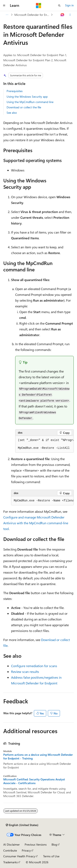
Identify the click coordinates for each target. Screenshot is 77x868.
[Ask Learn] (63, 15)
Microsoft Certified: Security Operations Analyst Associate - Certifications (34, 781)
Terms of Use (51, 856)
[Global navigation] (4, 6)
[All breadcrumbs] (7, 15)
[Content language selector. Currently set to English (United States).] (22, 825)
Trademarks (10, 862)
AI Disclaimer (11, 844)
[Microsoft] (39, 6)
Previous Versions (36, 844)
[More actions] (70, 15)
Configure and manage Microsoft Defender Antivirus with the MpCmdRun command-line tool (36, 523)
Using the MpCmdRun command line (30, 102)
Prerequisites (15, 91)
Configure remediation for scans (34, 666)
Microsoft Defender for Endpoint (32, 15)
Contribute (10, 850)
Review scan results (25, 672)
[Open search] (59, 6)
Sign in (69, 5)
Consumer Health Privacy (19, 856)
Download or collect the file (24, 107)
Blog (54, 844)
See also (12, 113)
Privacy (26, 850)
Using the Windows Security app (27, 97)
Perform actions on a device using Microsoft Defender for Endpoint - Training (38, 757)
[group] (44, 444)
